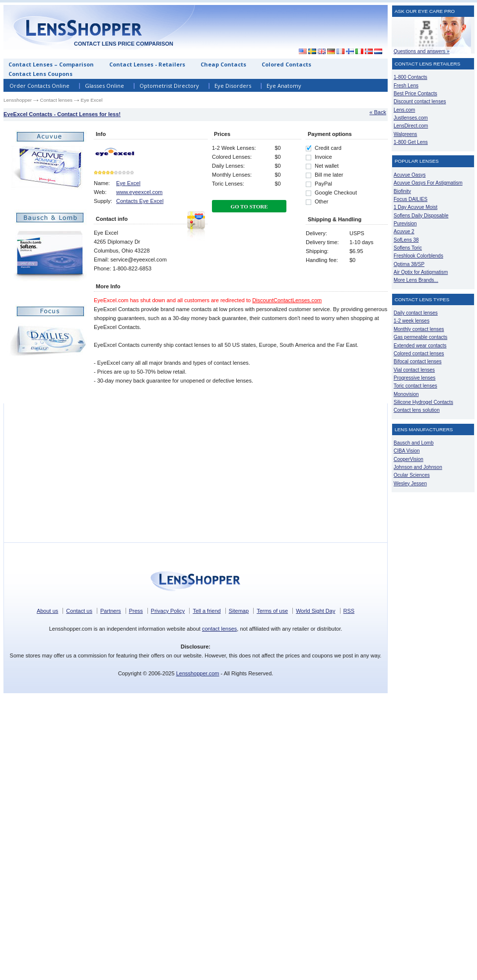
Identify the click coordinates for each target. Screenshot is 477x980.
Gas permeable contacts (420, 337)
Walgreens (405, 134)
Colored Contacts (286, 64)
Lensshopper (18, 100)
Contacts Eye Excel (140, 201)
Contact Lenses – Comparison (51, 64)
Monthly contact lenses (419, 329)
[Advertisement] (346, 43)
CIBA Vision (407, 451)
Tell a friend (206, 611)
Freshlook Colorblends (418, 256)
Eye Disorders (233, 86)
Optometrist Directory (169, 86)
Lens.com (404, 110)
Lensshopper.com (198, 673)
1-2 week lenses (411, 321)
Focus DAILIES (410, 199)
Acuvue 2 (404, 231)
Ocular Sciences (412, 475)
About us (47, 611)
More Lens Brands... (416, 280)
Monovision (406, 394)
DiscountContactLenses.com (287, 300)
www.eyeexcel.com (139, 192)
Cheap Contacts (223, 64)
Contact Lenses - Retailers (147, 64)
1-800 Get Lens (411, 142)
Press (136, 611)
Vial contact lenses (414, 370)
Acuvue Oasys (409, 175)
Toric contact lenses (415, 386)
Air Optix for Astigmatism (421, 272)
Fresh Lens (406, 86)
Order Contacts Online (39, 86)
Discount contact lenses (420, 101)
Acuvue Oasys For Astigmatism (428, 183)
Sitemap (239, 611)
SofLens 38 (406, 240)
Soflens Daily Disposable (421, 216)
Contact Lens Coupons (40, 74)
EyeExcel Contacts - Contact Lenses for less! (62, 114)
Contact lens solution (417, 410)
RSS (349, 611)
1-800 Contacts (410, 77)
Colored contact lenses (419, 354)
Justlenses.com (411, 118)
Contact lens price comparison (124, 44)
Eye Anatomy (284, 86)
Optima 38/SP (409, 264)
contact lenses (219, 629)
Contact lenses (56, 100)
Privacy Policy (168, 611)
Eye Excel (128, 183)
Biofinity (402, 191)
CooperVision (409, 459)
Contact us (79, 611)
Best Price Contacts (415, 94)
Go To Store (249, 206)
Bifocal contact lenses (418, 361)
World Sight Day (315, 611)
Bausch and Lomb (414, 443)
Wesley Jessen (410, 484)
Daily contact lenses (416, 313)
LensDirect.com (411, 126)
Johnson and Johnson (418, 467)
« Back (378, 112)
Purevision (405, 224)
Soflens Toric (408, 248)
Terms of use (272, 611)
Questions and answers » (422, 51)
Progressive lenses (414, 378)
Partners (111, 611)
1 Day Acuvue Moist (415, 207)
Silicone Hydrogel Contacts (423, 402)
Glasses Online (104, 86)
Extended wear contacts (420, 346)
